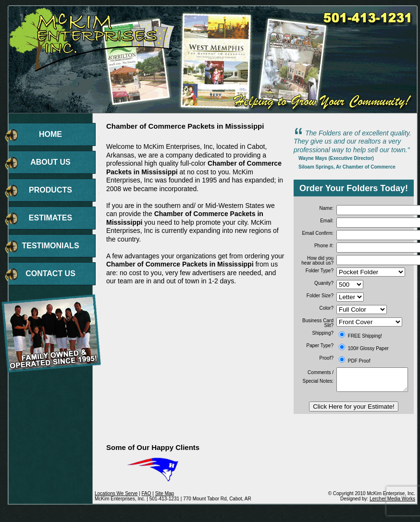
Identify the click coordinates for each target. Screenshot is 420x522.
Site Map (165, 493)
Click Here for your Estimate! (354, 407)
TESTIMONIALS (50, 246)
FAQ (146, 493)
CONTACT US (50, 273)
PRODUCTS (50, 190)
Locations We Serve (116, 493)
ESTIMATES (50, 218)
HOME (50, 134)
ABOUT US (50, 162)
